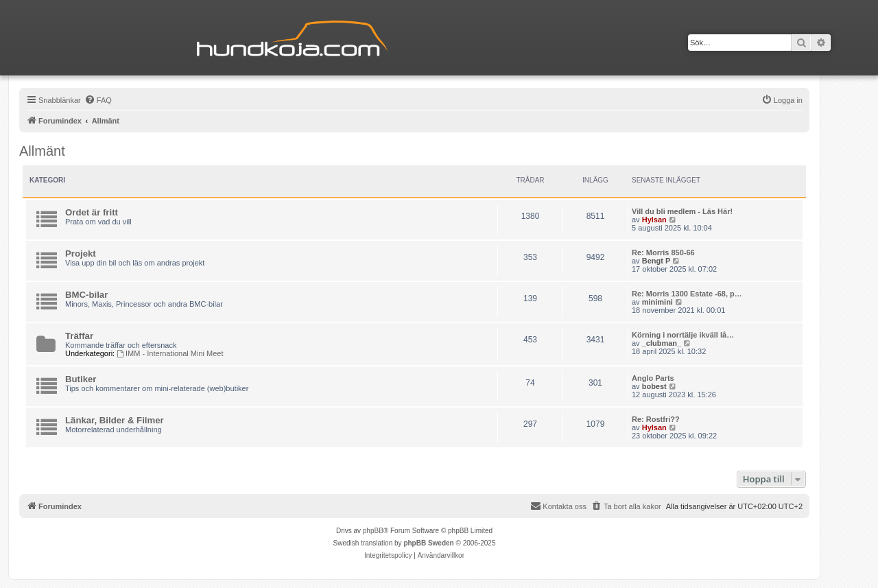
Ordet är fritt (92, 212)
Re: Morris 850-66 (663, 252)
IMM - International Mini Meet (170, 353)
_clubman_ (662, 343)
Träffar (79, 336)
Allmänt (42, 151)
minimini (657, 302)
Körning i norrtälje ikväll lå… (683, 335)
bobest (654, 386)
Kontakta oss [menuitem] (558, 506)
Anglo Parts (653, 378)
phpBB (373, 531)
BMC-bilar (86, 295)
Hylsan (654, 220)
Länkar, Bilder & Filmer (115, 420)
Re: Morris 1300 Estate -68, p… (687, 294)
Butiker (81, 379)
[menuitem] (98, 100)
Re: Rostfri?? (656, 419)
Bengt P (656, 261)
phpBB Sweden (428, 543)
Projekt (81, 254)
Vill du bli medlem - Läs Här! (682, 211)
